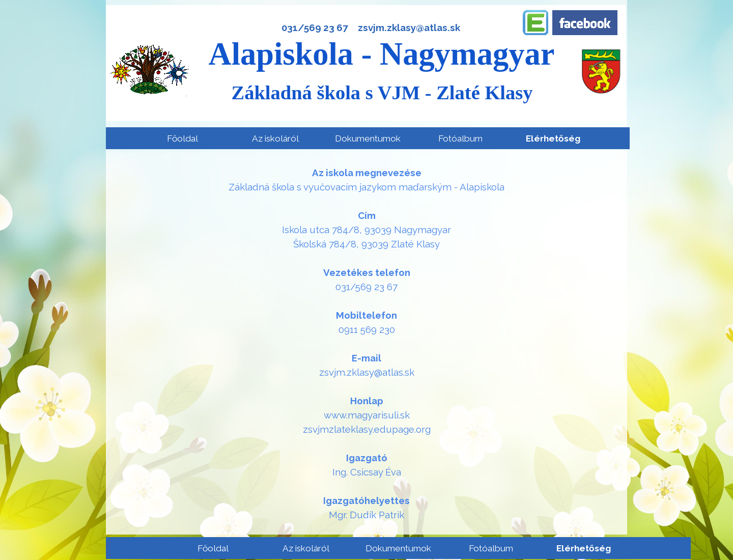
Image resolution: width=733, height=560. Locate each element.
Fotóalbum (460, 138)
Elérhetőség (553, 138)
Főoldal (182, 138)
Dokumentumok (368, 138)
